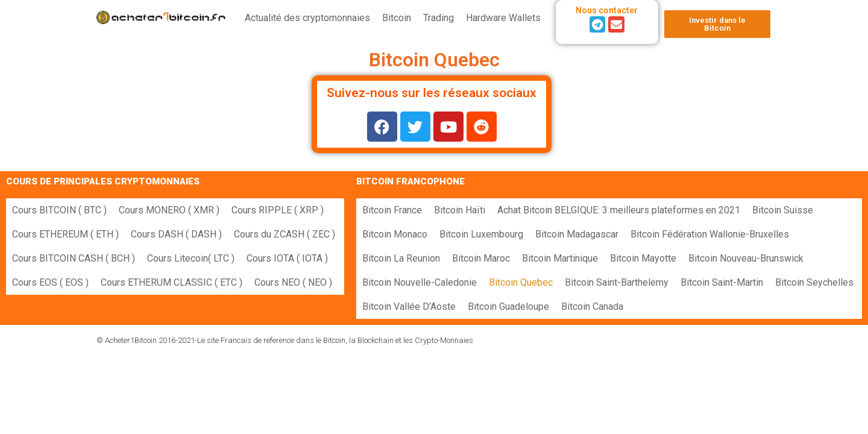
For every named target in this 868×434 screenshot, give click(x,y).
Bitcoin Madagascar (577, 234)
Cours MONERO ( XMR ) (169, 210)
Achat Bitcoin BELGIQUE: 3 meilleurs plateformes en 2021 (619, 210)
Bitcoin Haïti (460, 210)
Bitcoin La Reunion (401, 258)
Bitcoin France (392, 210)
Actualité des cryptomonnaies (307, 18)
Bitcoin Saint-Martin (722, 282)
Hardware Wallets (503, 18)
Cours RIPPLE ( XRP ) (278, 210)
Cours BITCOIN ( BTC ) (59, 210)
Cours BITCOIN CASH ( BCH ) (74, 258)
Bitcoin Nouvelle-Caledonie (420, 282)
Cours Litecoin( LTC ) (191, 258)
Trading (439, 18)
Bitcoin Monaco (395, 234)
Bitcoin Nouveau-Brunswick (746, 258)
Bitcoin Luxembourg (481, 234)
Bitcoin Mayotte (643, 258)
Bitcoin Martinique (560, 258)
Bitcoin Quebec (521, 282)
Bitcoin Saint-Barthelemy (617, 282)
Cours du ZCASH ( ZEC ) (285, 234)
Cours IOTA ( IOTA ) (287, 258)
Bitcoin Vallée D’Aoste (409, 307)
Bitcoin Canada (592, 307)
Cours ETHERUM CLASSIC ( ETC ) (171, 282)
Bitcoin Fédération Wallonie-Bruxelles (710, 234)
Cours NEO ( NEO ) (293, 282)
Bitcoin (397, 18)
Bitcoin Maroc (481, 258)
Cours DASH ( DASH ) (176, 234)
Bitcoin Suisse (783, 210)
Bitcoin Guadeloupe (508, 307)
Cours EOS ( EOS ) (50, 282)
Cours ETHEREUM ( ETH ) (65, 234)
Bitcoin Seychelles (814, 282)
